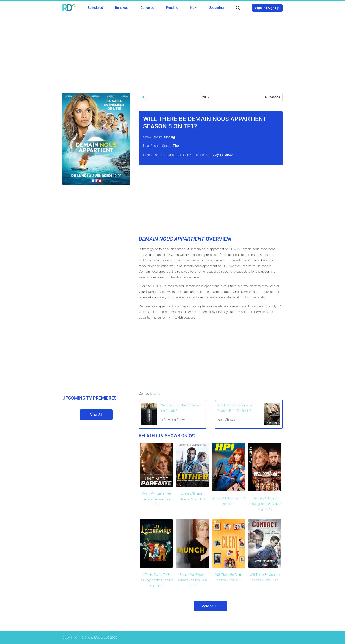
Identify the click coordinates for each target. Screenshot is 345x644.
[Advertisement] (172, 51)
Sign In (260, 8)
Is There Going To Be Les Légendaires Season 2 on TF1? (156, 580)
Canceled (147, 8)
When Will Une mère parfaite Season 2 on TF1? (156, 499)
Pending (172, 8)
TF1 (144, 97)
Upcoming (216, 8)
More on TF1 (211, 606)
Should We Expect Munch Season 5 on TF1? (192, 580)
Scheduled (95, 8)
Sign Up (273, 8)
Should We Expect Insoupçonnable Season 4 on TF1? (265, 504)
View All (96, 415)
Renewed (122, 8)
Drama (155, 394)
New (193, 8)
